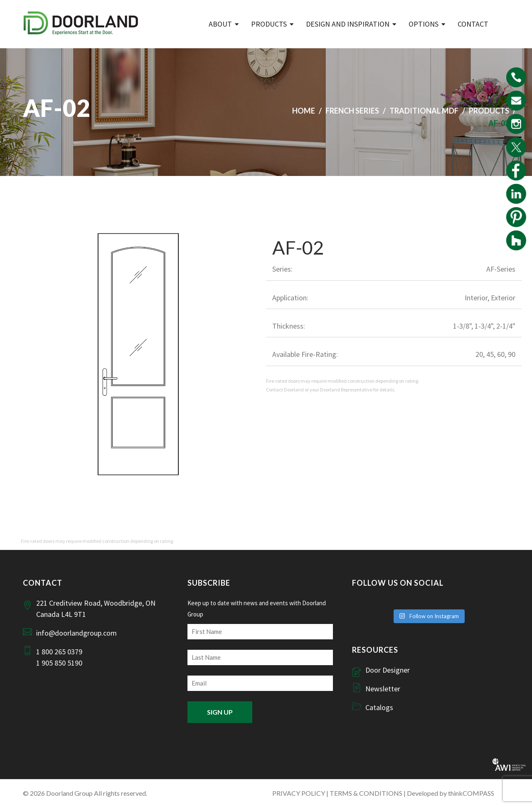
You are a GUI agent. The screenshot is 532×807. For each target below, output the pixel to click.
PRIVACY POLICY (299, 793)
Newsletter (383, 689)
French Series (352, 111)
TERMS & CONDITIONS (366, 793)
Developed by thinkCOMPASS (451, 793)
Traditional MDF (424, 111)
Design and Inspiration (348, 24)
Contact (473, 24)
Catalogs (379, 707)
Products (269, 24)
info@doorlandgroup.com (76, 633)
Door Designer (388, 670)
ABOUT (220, 24)
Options (424, 24)
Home (304, 111)
